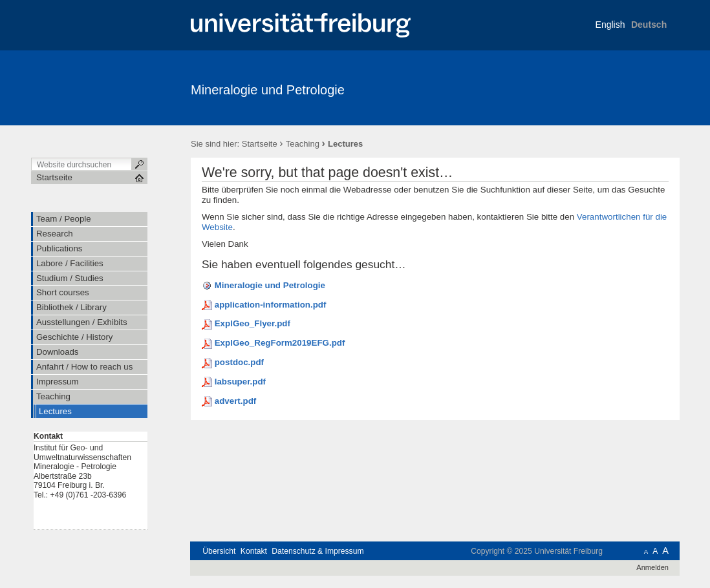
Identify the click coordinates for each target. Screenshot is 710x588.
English (610, 25)
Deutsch (649, 25)
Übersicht (219, 551)
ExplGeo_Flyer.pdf (253, 323)
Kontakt (254, 551)
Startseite (260, 144)
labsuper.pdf (240, 382)
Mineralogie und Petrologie (268, 90)
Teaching (303, 144)
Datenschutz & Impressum (317, 551)
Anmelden (652, 567)
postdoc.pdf (239, 362)
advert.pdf (236, 401)
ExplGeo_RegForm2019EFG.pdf (280, 343)
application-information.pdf (271, 305)
